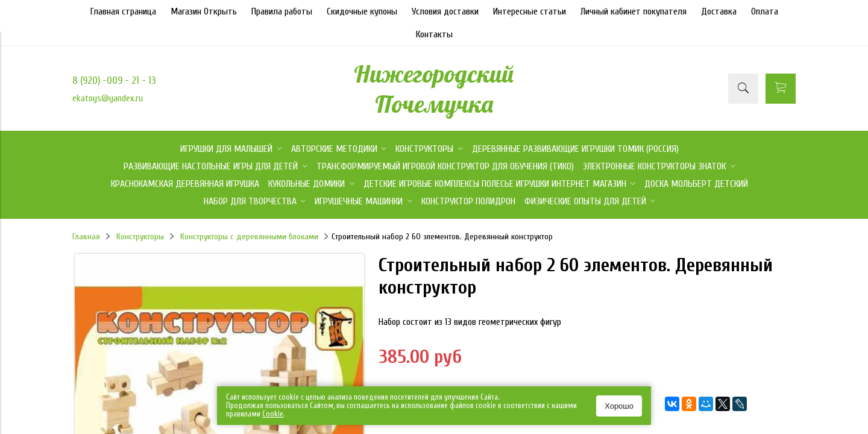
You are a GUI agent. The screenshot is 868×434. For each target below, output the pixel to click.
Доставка (719, 11)
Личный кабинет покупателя (634, 11)
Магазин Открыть (204, 11)
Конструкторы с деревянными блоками (249, 237)
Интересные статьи (530, 11)
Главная (86, 237)
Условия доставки (445, 11)
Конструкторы (140, 237)
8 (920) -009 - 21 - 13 (114, 80)
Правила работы (282, 11)
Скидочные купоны (362, 11)
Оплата (765, 11)
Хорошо (619, 406)
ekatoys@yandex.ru (108, 98)
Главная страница (123, 11)
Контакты (434, 34)
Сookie (273, 414)
